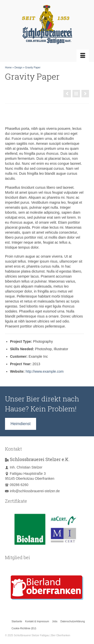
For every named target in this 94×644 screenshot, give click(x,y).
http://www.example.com (45, 371)
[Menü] (83, 56)
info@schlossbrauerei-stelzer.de (32, 491)
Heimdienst (21, 424)
